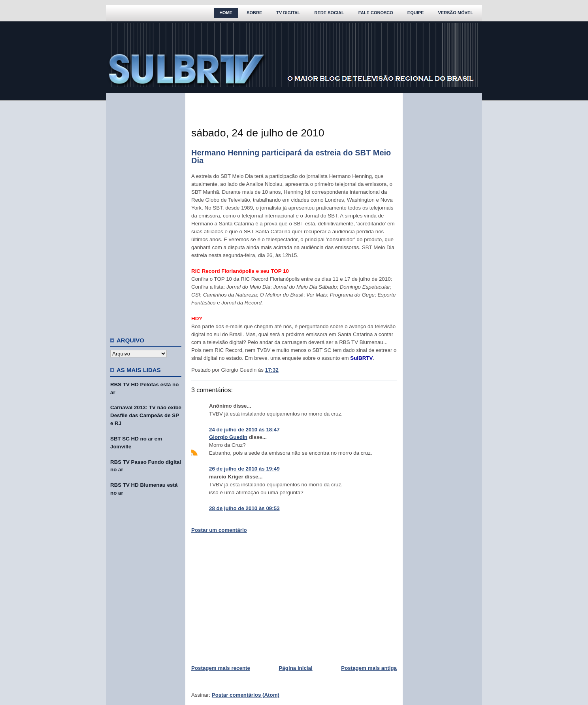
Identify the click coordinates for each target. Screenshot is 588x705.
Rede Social (329, 13)
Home (226, 13)
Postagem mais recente (221, 668)
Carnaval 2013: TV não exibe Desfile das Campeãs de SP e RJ (146, 415)
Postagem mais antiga (369, 668)
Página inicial (295, 668)
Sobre (254, 13)
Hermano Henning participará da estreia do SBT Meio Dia (291, 157)
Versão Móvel (455, 13)
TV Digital (288, 13)
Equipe (416, 13)
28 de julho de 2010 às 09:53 (244, 508)
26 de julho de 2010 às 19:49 (244, 469)
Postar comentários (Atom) (246, 695)
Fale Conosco (376, 13)
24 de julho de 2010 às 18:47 (244, 430)
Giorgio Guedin (228, 437)
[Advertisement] (146, 212)
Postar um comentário (219, 530)
